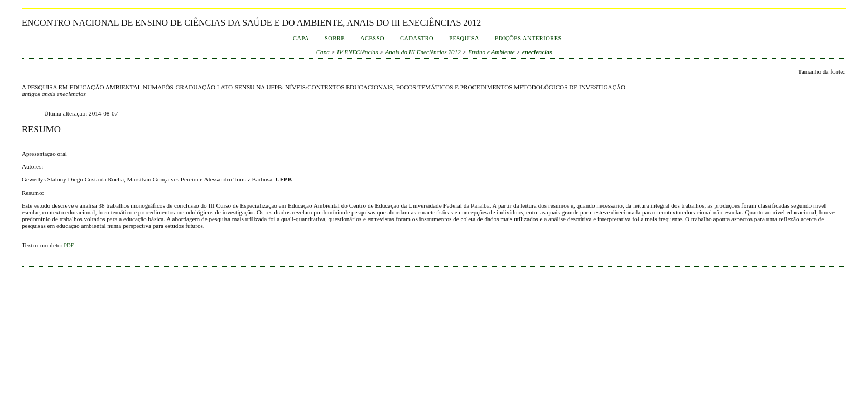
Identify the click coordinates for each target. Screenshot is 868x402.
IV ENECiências (357, 52)
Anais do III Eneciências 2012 (423, 52)
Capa (301, 38)
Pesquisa (464, 38)
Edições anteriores (528, 38)
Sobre (335, 38)
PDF (69, 246)
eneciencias (537, 52)
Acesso (372, 38)
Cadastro (417, 38)
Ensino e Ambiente (491, 52)
